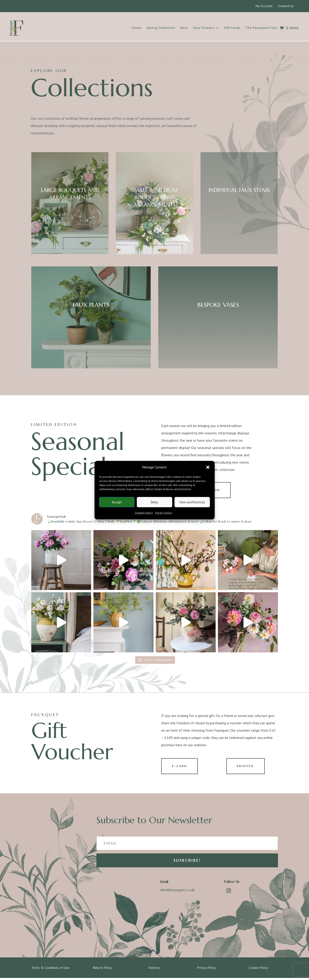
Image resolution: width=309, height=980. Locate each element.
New (184, 28)
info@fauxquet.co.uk (177, 892)
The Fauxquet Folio (261, 28)
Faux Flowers (204, 28)
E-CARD (181, 768)
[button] (208, 467)
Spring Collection (161, 28)
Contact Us (286, 6)
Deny (154, 502)
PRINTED (247, 768)
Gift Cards (232, 28)
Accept (117, 502)
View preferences (192, 502)
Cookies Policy (144, 513)
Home (137, 28)
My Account (264, 6)
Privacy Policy (164, 513)
